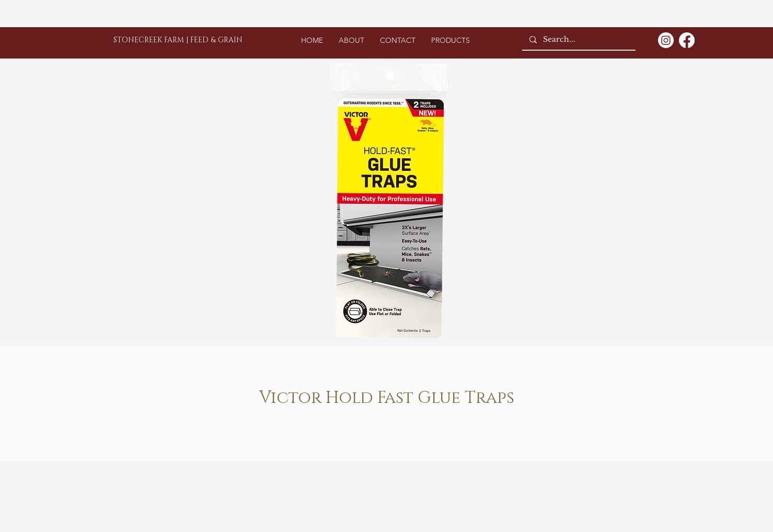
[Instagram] (666, 40)
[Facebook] (687, 40)
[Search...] (578, 40)
